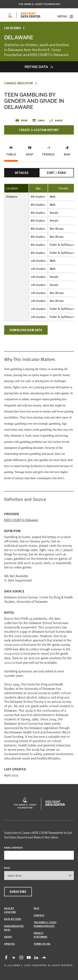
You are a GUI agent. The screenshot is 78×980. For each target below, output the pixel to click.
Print (22, 121)
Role (7, 868)
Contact (39, 915)
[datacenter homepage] (31, 15)
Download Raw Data (26, 330)
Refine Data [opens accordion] (36, 67)
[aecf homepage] (10, 15)
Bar (67, 154)
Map (30, 154)
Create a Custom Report (39, 130)
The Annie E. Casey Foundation (39, 4)
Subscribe (18, 892)
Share (56, 121)
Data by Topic (13, 919)
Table (11, 154)
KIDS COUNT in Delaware (21, 520)
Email (38, 121)
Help (37, 908)
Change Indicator (19, 83)
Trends (48, 154)
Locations (12, 28)
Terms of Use (42, 944)
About (8, 937)
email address (14, 848)
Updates (9, 944)
